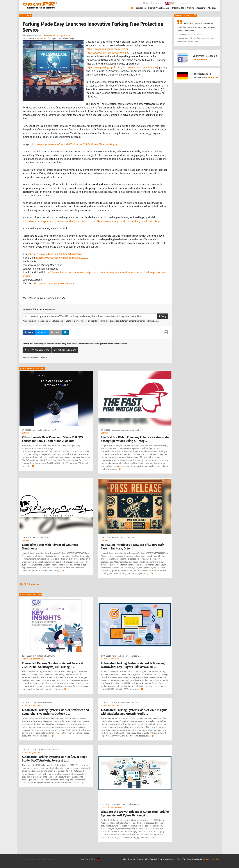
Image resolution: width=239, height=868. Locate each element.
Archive (190, 8)
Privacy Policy (143, 859)
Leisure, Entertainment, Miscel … (47, 430)
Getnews (44, 38)
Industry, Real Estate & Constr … (126, 703)
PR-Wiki (147, 3)
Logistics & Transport (42, 703)
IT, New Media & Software (44, 656)
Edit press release (65, 350)
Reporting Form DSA (196, 859)
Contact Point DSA (177, 859)
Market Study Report (110, 659)
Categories (141, 8)
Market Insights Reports (33, 706)
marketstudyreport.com (111, 807)
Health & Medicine (41, 538)
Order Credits (178, 8)
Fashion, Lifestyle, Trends (123, 538)
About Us (212, 8)
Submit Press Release (159, 8)
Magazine (201, 8)
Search (210, 3)
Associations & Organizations (58, 35)
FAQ (125, 859)
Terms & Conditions (159, 859)
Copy (163, 316)
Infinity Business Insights (33, 659)
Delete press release (37, 350)
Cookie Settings (213, 859)
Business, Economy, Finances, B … (127, 430)
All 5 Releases (29, 584)
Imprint (156, 3)
